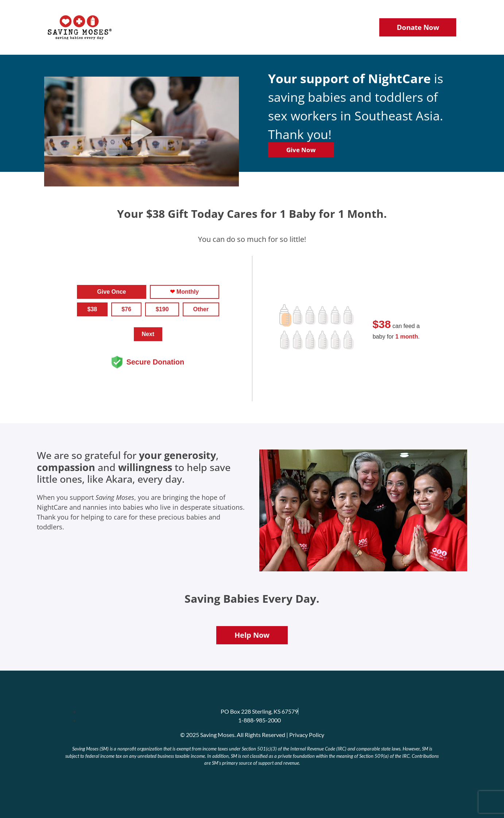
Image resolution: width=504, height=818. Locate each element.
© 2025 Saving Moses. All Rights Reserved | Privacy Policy (252, 735)
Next (148, 334)
